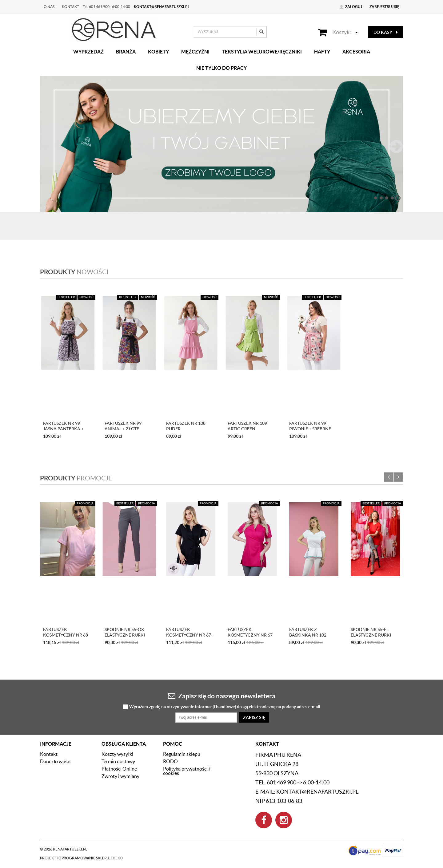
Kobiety (158, 52)
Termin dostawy (118, 761)
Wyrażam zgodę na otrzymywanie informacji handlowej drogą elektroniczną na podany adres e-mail (225, 707)
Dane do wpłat (56, 761)
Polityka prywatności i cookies (186, 771)
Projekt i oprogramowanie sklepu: (82, 858)
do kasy (386, 32)
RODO (170, 761)
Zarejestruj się (384, 7)
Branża (126, 52)
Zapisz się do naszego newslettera (222, 696)
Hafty (322, 52)
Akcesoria (356, 52)
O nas (49, 7)
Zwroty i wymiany (120, 776)
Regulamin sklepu (182, 754)
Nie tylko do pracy (221, 68)
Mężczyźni (195, 52)
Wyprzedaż (88, 52)
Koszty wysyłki (117, 754)
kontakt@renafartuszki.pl (162, 7)
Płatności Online (119, 769)
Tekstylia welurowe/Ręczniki (262, 52)
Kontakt (70, 7)
